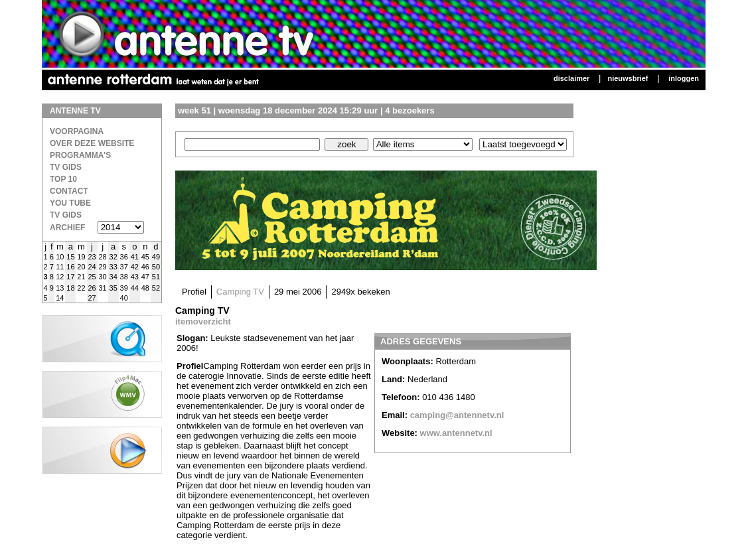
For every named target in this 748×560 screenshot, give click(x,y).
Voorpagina (77, 131)
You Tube (70, 203)
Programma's (80, 155)
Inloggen (684, 78)
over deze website (92, 143)
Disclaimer (571, 78)
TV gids (66, 215)
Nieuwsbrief (628, 78)
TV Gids (66, 167)
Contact (69, 191)
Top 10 (63, 179)
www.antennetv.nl (456, 433)
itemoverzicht (203, 321)
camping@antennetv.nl (457, 415)
